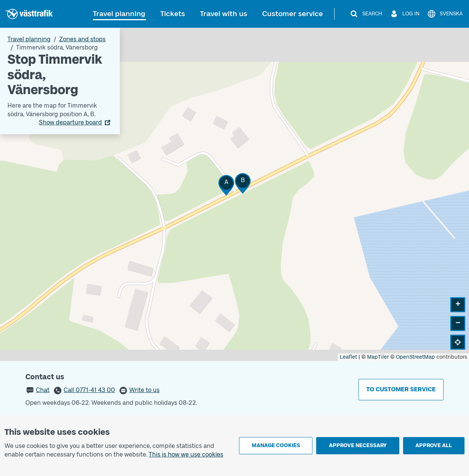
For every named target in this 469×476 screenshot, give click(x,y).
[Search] (366, 14)
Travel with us (224, 14)
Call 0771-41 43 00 (89, 390)
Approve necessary (358, 445)
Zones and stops (82, 39)
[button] (226, 185)
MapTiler (378, 357)
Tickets (173, 14)
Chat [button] (43, 390)
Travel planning (119, 14)
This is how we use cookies (186, 454)
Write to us (144, 390)
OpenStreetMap (415, 357)
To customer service (401, 389)
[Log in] (405, 14)
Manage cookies (276, 445)
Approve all (434, 445)
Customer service (293, 14)
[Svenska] (445, 14)
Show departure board (70, 122)
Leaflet (348, 357)
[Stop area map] (234, 194)
